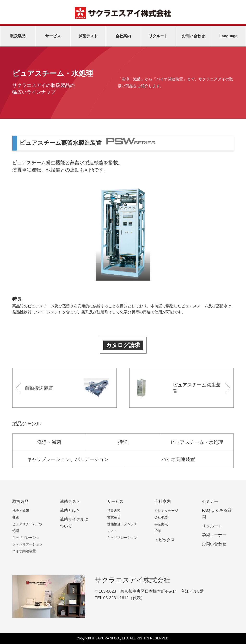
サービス (53, 36)
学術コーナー (214, 535)
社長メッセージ (166, 511)
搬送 (123, 442)
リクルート (158, 36)
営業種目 (114, 517)
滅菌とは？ (70, 510)
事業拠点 (161, 524)
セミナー (210, 502)
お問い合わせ (193, 36)
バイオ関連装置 (178, 459)
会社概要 (161, 517)
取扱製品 (18, 36)
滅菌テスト (88, 36)
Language (228, 36)
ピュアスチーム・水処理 (197, 442)
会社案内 (123, 36)
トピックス (165, 540)
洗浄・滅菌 (49, 442)
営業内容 (114, 511)
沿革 (158, 531)
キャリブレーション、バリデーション (68, 459)
